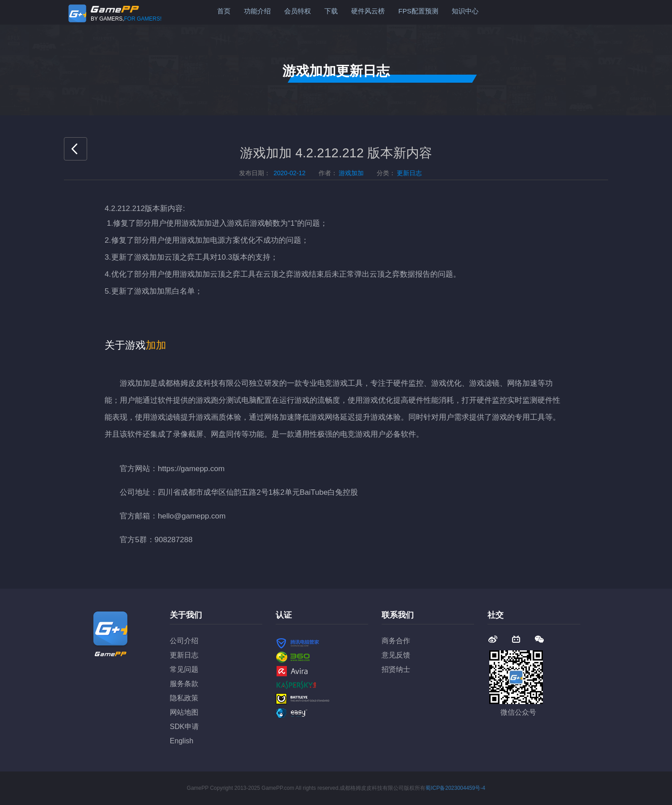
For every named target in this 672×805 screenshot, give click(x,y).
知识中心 (465, 11)
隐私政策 (184, 698)
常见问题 (184, 669)
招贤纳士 (396, 669)
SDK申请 (184, 727)
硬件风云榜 (368, 11)
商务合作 (396, 641)
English (181, 741)
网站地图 (184, 712)
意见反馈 (396, 655)
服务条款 (184, 684)
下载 (331, 11)
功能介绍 (257, 11)
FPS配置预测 (418, 11)
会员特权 (298, 11)
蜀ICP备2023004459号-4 (455, 788)
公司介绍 (184, 641)
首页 (224, 11)
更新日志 (184, 655)
